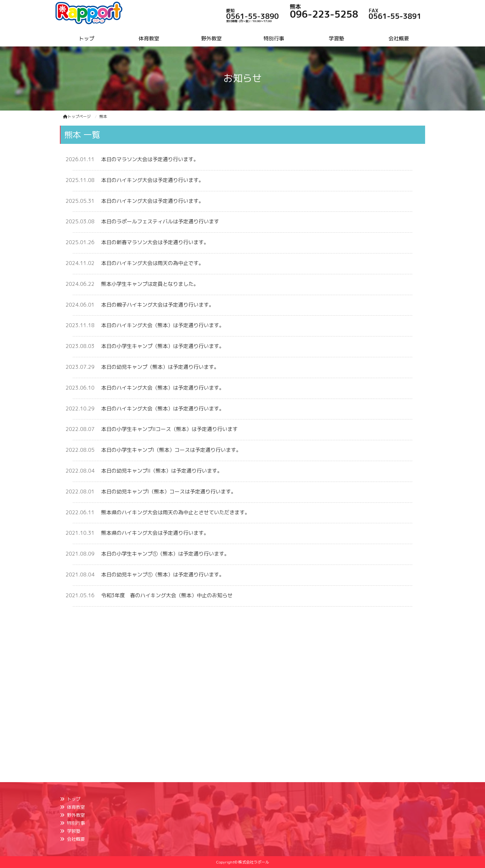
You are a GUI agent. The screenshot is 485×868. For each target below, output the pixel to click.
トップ (74, 799)
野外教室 (76, 815)
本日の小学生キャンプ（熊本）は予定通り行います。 (163, 346)
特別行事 (76, 823)
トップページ (77, 116)
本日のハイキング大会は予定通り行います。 (152, 180)
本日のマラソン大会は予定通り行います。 (150, 159)
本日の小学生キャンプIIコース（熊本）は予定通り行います (169, 429)
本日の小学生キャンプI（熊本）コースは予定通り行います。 (171, 450)
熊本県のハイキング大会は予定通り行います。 (155, 533)
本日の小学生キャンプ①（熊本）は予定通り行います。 (165, 554)
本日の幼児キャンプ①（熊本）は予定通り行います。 (163, 575)
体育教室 (76, 807)
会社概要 (76, 839)
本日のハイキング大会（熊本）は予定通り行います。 (163, 325)
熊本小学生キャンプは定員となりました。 (150, 284)
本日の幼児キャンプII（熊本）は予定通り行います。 (162, 471)
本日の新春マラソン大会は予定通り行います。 (155, 242)
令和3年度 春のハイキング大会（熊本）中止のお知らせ (167, 595)
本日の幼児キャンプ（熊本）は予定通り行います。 (160, 367)
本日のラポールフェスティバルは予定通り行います (160, 221)
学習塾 (74, 831)
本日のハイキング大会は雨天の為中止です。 (152, 263)
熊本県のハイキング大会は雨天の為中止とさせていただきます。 (176, 512)
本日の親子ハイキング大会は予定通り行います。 (158, 305)
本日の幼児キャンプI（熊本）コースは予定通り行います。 (169, 492)
